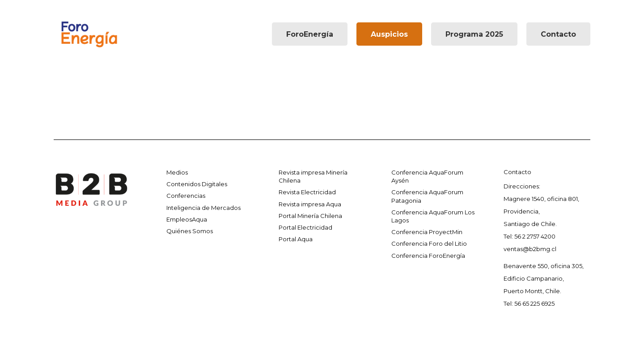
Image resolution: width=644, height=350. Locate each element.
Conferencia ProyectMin (427, 232)
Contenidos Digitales (197, 184)
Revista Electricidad (307, 192)
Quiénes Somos (190, 231)
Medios (177, 172)
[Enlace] (89, 34)
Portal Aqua (296, 239)
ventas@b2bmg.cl (530, 249)
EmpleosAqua (187, 219)
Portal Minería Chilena (310, 216)
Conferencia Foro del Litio (429, 243)
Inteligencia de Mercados (203, 208)
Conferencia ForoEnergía (428, 256)
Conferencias (186, 196)
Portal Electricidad (305, 227)
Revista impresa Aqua (310, 204)
